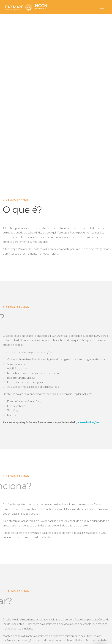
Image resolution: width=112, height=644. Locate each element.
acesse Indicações (88, 422)
